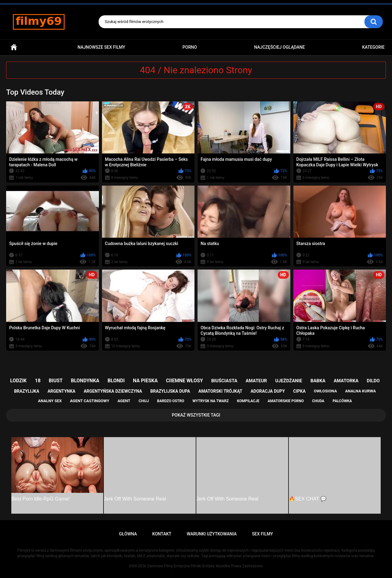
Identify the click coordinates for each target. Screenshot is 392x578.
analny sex (50, 401)
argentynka (61, 391)
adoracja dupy (268, 391)
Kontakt (162, 534)
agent (124, 401)
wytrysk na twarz (210, 401)
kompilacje (248, 401)
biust (56, 381)
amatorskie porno (286, 401)
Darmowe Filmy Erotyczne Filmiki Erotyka (181, 566)
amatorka (346, 381)
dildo (373, 381)
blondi (116, 381)
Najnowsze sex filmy (101, 47)
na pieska (145, 381)
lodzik (18, 381)
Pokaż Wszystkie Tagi (196, 415)
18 (38, 381)
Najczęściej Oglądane (280, 47)
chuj (144, 401)
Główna (14, 47)
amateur (256, 381)
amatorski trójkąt (220, 391)
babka (318, 381)
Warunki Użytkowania (212, 534)
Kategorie (373, 47)
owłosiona (325, 391)
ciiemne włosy (185, 381)
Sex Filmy (263, 534)
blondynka (85, 381)
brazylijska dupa (170, 391)
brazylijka (27, 391)
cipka (299, 391)
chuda (318, 401)
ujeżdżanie (289, 381)
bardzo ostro (171, 401)
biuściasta (224, 381)
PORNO (190, 47)
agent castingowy (89, 401)
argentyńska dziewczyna (113, 391)
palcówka (342, 401)
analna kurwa (360, 391)
